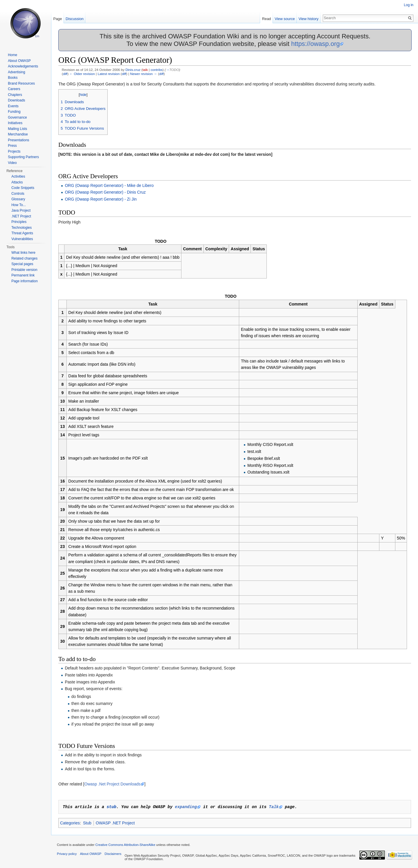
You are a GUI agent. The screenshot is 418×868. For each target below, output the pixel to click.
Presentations (18, 140)
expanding (186, 807)
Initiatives (15, 123)
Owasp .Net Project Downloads (113, 784)
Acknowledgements (23, 66)
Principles (19, 222)
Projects (14, 151)
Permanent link (23, 275)
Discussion (75, 19)
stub (111, 807)
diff (65, 74)
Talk (274, 807)
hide (83, 95)
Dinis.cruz (133, 70)
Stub (87, 823)
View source (285, 19)
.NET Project (21, 216)
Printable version (24, 270)
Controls (18, 194)
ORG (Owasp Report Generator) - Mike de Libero (109, 185)
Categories (70, 823)
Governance (17, 117)
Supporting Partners (23, 157)
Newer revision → (144, 74)
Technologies (21, 228)
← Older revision (82, 74)
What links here (23, 253)
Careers (14, 89)
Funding (14, 112)
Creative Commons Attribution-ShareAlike (125, 845)
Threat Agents (22, 233)
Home (12, 55)
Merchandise (18, 134)
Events (13, 106)
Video (12, 163)
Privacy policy (67, 854)
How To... (19, 205)
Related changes (24, 258)
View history (308, 19)
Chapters (15, 95)
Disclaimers (113, 854)
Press (12, 146)
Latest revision (109, 74)
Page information (25, 281)
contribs (157, 70)
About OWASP (19, 61)
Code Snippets (23, 188)
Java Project (21, 210)
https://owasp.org (316, 44)
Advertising (16, 72)
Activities (18, 176)
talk (145, 70)
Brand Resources (21, 83)
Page (57, 19)
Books (13, 78)
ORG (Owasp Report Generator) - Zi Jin (101, 199)
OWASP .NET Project (115, 823)
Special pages (22, 264)
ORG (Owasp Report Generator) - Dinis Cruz (105, 192)
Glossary (18, 199)
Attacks (17, 182)
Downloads (16, 100)
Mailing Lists (17, 129)
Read (267, 19)
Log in (409, 5)
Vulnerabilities (22, 239)
